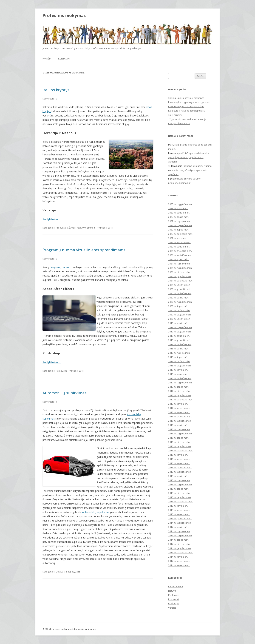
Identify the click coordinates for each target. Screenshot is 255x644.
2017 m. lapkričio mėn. (180, 378)
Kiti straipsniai (176, 586)
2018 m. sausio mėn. (179, 374)
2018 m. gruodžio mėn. (180, 340)
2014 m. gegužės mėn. (180, 548)
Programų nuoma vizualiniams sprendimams (84, 250)
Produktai (61, 228)
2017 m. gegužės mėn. (180, 395)
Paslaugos (61, 371)
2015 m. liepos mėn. (179, 489)
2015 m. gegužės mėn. (180, 497)
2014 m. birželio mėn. (179, 544)
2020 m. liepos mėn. (179, 306)
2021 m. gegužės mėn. (180, 276)
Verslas (172, 608)
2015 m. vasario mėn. (179, 510)
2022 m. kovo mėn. (178, 238)
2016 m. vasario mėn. (179, 459)
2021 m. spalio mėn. (179, 259)
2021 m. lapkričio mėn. (180, 255)
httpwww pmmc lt (86, 228)
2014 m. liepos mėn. (179, 540)
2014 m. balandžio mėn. (181, 552)
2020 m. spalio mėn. (179, 298)
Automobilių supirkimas (65, 393)
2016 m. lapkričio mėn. (180, 421)
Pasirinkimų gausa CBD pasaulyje (186, 106)
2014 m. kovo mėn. (178, 557)
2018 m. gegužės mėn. (180, 366)
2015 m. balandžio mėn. (181, 501)
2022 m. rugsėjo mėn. (179, 221)
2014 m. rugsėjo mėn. (179, 531)
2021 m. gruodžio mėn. (180, 251)
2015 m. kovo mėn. (178, 506)
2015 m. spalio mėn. (179, 476)
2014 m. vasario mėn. (179, 561)
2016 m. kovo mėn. (178, 455)
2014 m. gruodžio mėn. (180, 518)
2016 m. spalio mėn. (179, 425)
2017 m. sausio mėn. (179, 412)
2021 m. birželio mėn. (179, 272)
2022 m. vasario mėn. (179, 242)
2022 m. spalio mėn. (179, 217)
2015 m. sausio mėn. (179, 514)
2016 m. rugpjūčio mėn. (180, 434)
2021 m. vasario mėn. (179, 285)
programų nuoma (60, 267)
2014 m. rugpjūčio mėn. (180, 535)
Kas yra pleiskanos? (179, 123)
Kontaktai (64, 59)
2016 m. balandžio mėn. (181, 451)
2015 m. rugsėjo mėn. (179, 480)
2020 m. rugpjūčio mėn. (180, 302)
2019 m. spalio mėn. (179, 323)
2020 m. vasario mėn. (179, 319)
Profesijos (174, 603)
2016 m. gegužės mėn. (180, 446)
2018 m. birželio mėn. (179, 361)
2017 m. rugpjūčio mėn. (180, 383)
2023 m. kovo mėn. (178, 208)
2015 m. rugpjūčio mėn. (180, 485)
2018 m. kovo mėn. (178, 370)
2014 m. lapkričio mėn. (180, 523)
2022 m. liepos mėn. (179, 230)
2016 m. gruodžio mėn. (180, 417)
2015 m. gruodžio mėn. (180, 468)
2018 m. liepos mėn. (179, 357)
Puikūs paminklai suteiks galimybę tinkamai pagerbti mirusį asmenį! (189, 157)
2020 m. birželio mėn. (179, 310)
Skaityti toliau (52, 219)
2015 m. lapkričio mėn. (180, 472)
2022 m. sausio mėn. (179, 247)
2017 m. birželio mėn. (179, 391)
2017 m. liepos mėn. (179, 387)
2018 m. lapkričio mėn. (180, 344)
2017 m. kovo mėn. (178, 404)
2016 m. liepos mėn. (179, 438)
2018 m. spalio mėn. (179, 349)
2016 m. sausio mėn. (179, 463)
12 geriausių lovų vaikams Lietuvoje (187, 119)
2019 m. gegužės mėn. (180, 332)
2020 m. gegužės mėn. (180, 315)
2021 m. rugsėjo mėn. (179, 264)
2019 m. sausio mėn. (179, 336)
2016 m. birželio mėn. (179, 442)
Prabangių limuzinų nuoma (197, 166)
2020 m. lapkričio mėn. (180, 293)
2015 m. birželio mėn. (179, 493)
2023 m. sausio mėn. (179, 213)
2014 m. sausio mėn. (179, 565)
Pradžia (47, 59)
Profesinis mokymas (64, 15)
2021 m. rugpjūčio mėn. (180, 268)
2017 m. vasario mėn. (179, 408)
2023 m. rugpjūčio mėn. (180, 204)
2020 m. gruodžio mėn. (180, 289)
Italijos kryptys (56, 90)
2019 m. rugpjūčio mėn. (180, 327)
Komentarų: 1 (50, 402)
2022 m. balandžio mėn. (181, 234)
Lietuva (60, 572)
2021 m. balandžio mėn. (181, 281)
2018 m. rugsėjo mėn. (179, 353)
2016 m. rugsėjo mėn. (179, 429)
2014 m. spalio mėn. (179, 527)
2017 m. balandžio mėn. (181, 400)
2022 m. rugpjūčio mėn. (180, 225)
